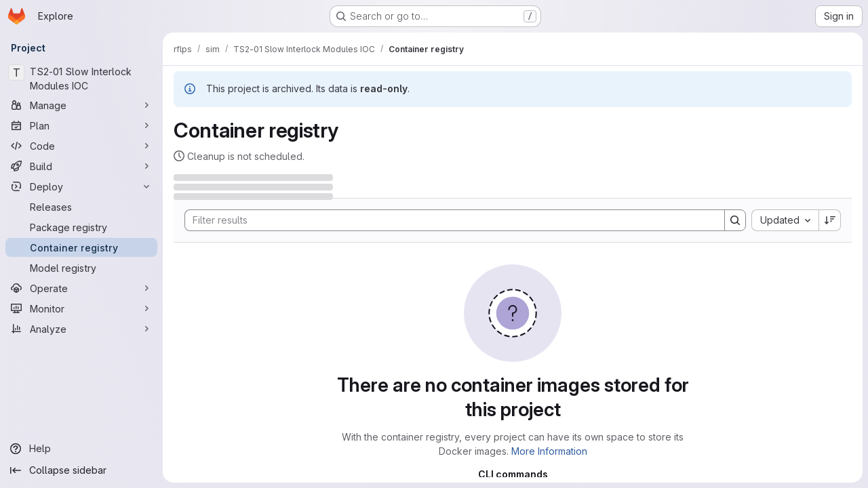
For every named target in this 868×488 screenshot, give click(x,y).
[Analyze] (81, 329)
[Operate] (81, 288)
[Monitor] (81, 308)
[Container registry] (81, 247)
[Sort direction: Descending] (830, 220)
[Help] (81, 449)
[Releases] (81, 207)
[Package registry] (81, 227)
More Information (549, 451)
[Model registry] (81, 268)
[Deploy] (81, 186)
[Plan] (81, 125)
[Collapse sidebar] (81, 470)
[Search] (448, 220)
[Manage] (81, 105)
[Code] (81, 146)
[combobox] (785, 220)
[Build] (81, 166)
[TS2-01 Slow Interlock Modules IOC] (81, 79)
